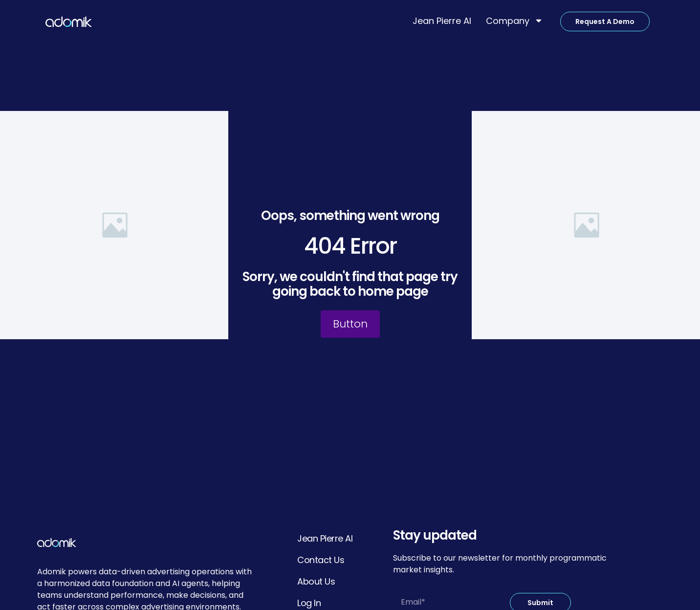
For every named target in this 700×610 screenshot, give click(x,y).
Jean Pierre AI (442, 21)
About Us (316, 581)
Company (514, 21)
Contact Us (321, 560)
